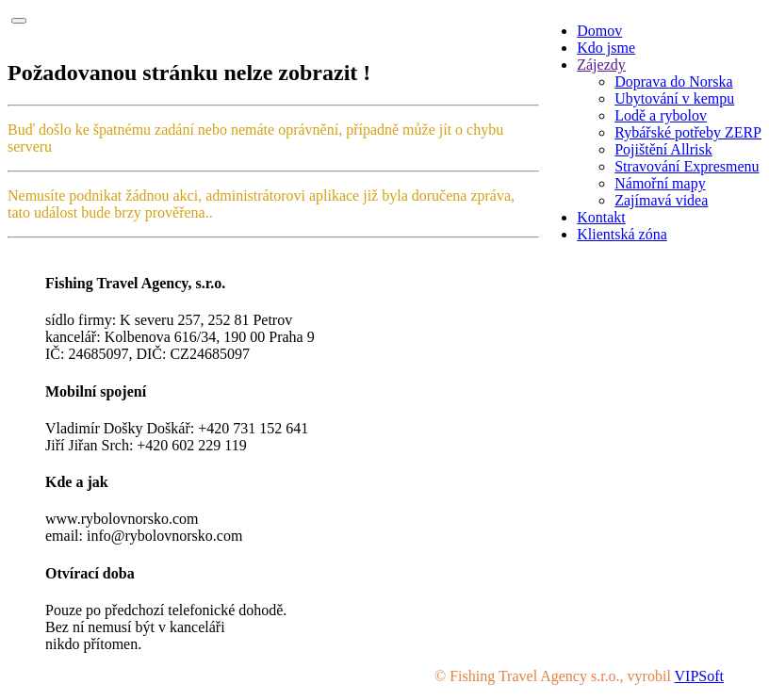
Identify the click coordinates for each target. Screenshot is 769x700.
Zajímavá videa (661, 200)
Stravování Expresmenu (687, 166)
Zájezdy (601, 65)
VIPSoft (699, 676)
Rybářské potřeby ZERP (688, 132)
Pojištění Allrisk (663, 149)
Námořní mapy (660, 183)
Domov (599, 31)
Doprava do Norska (673, 81)
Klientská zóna (622, 234)
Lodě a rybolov (661, 115)
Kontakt (601, 217)
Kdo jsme (606, 48)
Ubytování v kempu (674, 98)
